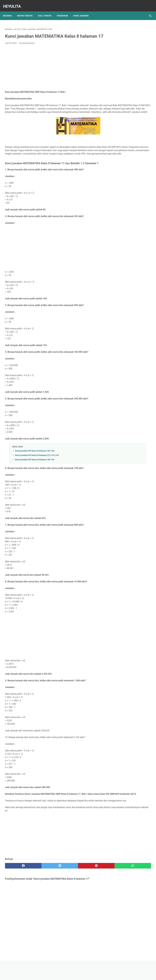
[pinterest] (66, 890)
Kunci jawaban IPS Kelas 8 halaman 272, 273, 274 (37, 473)
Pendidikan (64, 11)
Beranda (9, 11)
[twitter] (42, 890)
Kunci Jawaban (83, 11)
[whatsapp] (90, 890)
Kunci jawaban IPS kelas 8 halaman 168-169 (35, 477)
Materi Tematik (27, 11)
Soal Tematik (47, 11)
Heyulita (14, 3)
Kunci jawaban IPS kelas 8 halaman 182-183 (35, 468)
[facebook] (17, 890)
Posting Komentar (27, 47)
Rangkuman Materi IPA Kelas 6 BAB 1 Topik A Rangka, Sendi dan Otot (132, 121)
